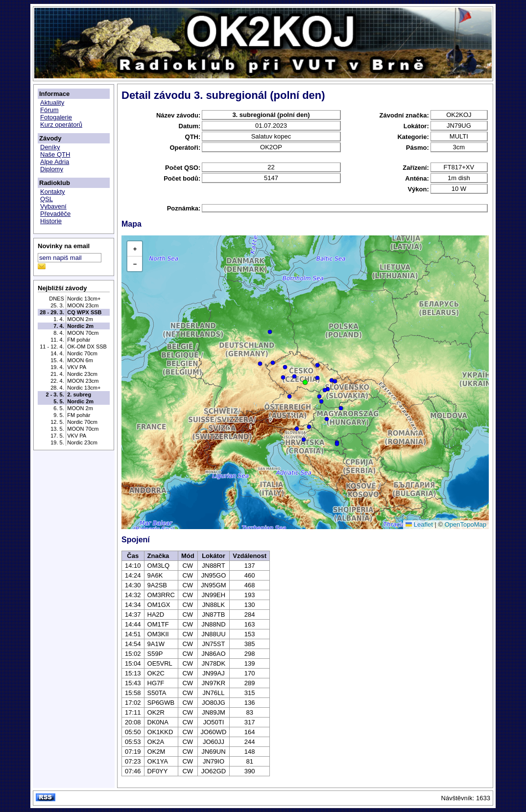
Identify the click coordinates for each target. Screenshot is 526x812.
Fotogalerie (56, 117)
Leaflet (419, 524)
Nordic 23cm (82, 374)
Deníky (50, 147)
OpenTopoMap (466, 524)
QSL (47, 199)
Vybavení (53, 206)
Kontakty (53, 192)
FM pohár (79, 340)
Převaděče (55, 214)
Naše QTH (55, 154)
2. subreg (79, 394)
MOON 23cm (83, 305)
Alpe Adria (55, 162)
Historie (51, 221)
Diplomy (52, 169)
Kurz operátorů (61, 125)
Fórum (49, 110)
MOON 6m (80, 360)
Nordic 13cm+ (84, 299)
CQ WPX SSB (84, 312)
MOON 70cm (83, 333)
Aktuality (52, 103)
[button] (305, 382)
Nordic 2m (80, 326)
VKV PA (77, 367)
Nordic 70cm (82, 353)
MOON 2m (80, 319)
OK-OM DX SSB (87, 347)
